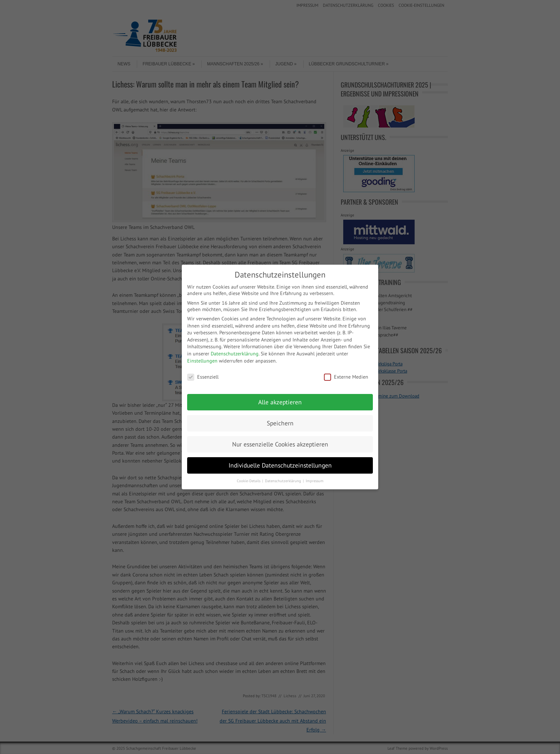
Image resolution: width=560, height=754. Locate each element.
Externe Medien (346, 377)
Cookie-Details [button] (249, 481)
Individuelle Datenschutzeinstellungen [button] (280, 465)
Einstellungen (202, 361)
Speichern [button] (280, 423)
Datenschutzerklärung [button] (284, 481)
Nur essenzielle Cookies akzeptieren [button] (280, 444)
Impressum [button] (315, 481)
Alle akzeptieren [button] (280, 402)
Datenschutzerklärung (235, 354)
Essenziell (203, 377)
